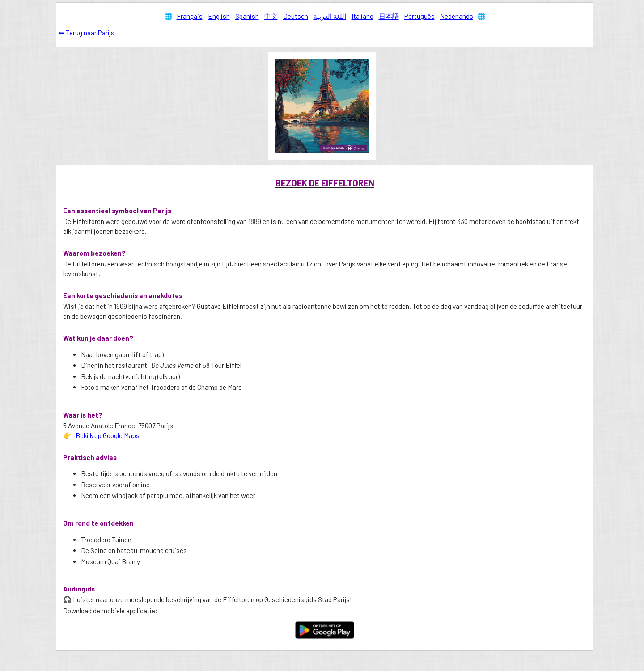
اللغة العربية (330, 16)
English (219, 16)
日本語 (389, 16)
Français (190, 16)
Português (419, 16)
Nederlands (457, 16)
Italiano (362, 16)
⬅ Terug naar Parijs (87, 33)
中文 (271, 16)
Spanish (247, 16)
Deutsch (296, 16)
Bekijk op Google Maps (108, 435)
